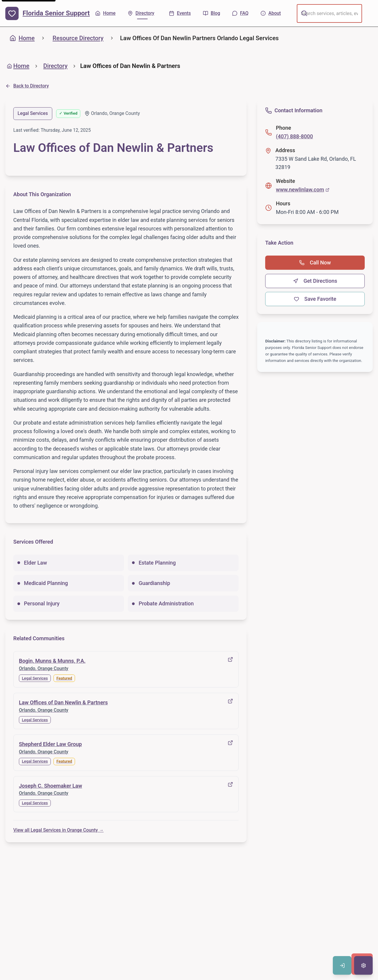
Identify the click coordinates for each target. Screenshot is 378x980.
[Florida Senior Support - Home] (48, 13)
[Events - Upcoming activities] (180, 13)
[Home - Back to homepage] (105, 13)
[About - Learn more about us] (271, 13)
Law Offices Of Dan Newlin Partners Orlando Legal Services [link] (199, 38)
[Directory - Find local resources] (142, 13)
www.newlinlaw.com (303, 190)
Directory (56, 66)
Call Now (315, 263)
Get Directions (315, 281)
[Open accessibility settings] (363, 965)
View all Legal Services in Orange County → (58, 830)
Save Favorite (315, 299)
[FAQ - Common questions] (240, 13)
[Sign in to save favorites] (342, 965)
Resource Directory (78, 38)
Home (22, 38)
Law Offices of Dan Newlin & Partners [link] (130, 66)
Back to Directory (27, 86)
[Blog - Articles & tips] (212, 13)
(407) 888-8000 (294, 136)
